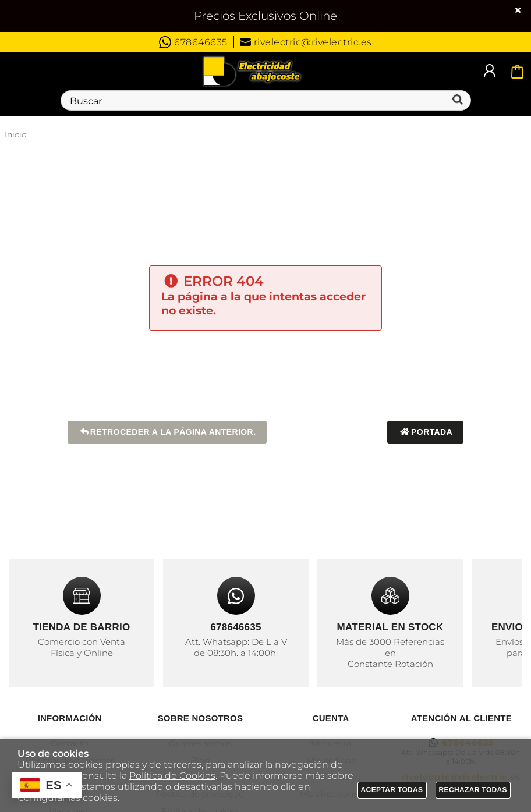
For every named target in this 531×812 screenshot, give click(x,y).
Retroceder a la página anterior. (167, 432)
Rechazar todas (473, 790)
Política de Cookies (172, 776)
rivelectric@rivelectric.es (306, 42)
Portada (425, 432)
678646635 (193, 42)
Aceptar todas (392, 790)
